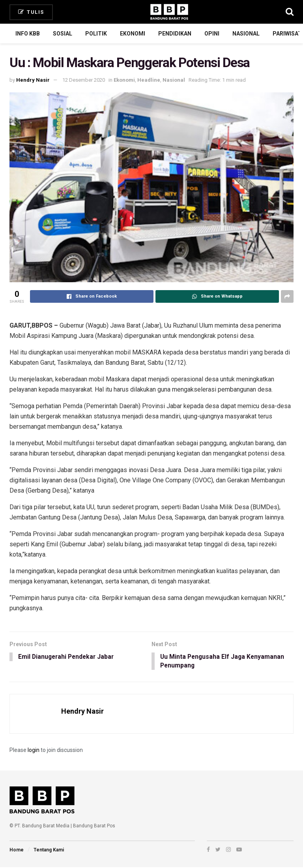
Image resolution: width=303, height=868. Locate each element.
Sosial (63, 34)
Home (17, 850)
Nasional (246, 34)
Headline (149, 80)
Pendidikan (175, 34)
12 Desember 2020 (84, 80)
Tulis (31, 12)
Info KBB (28, 34)
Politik (96, 34)
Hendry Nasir (33, 80)
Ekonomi (133, 34)
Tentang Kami (49, 850)
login (34, 750)
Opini (212, 34)
